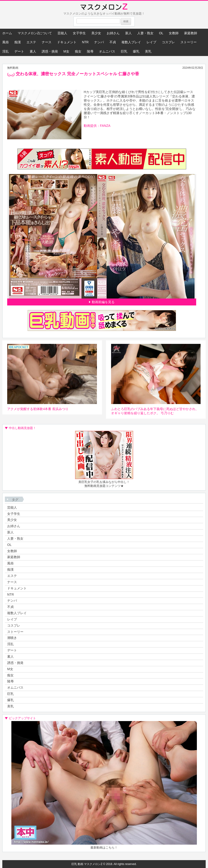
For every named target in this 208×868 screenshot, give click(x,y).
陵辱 (90, 51)
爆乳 (136, 51)
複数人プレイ (131, 42)
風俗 (6, 42)
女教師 (174, 33)
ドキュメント (67, 42)
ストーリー (189, 42)
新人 (128, 33)
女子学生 (79, 33)
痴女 (78, 51)
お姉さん (113, 33)
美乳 (148, 51)
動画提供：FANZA (97, 126)
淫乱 (6, 51)
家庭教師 (191, 33)
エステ (31, 42)
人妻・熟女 (145, 33)
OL (161, 33)
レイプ (151, 42)
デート (19, 51)
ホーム (7, 33)
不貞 (113, 42)
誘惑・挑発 (50, 51)
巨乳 (124, 51)
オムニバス (107, 51)
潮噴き (12, 638)
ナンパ (99, 42)
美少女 (96, 33)
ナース (47, 42)
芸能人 (62, 33)
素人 (33, 51)
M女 (67, 51)
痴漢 (18, 42)
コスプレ (168, 42)
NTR (85, 42)
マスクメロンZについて (35, 33)
